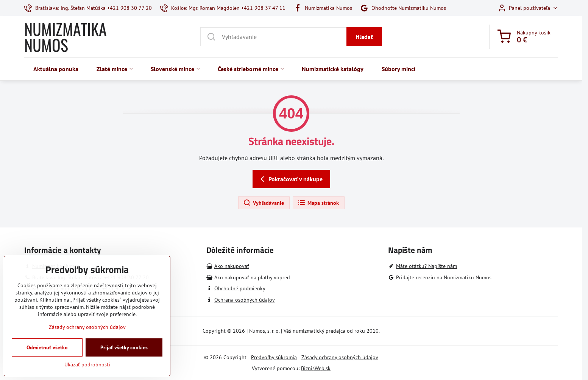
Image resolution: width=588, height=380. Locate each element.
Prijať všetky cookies (124, 362)
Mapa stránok (318, 203)
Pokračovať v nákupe (290, 179)
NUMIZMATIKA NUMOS (66, 37)
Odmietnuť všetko (47, 362)
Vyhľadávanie (264, 203)
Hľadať (364, 37)
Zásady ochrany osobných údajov (340, 357)
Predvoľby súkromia (274, 357)
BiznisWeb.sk (316, 368)
